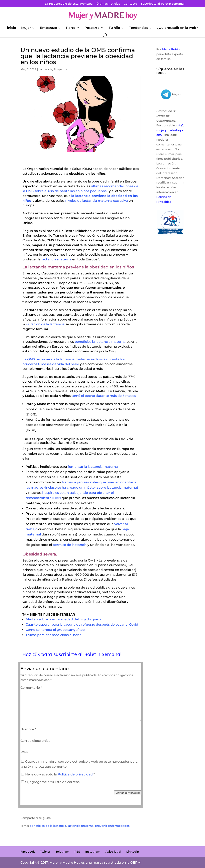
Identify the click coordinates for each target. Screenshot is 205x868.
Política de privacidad (76, 774)
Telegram (62, 852)
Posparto (92, 28)
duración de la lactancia (45, 324)
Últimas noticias (108, 4)
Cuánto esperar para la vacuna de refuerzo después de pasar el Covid (82, 625)
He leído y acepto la (58, 774)
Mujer (26, 28)
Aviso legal (113, 852)
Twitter (45, 852)
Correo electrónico (36, 741)
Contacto (130, 4)
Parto (71, 28)
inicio (12, 28)
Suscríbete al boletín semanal (163, 4)
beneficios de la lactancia (48, 826)
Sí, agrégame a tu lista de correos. (51, 782)
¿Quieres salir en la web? (177, 28)
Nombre (28, 729)
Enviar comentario (128, 793)
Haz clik (32, 654)
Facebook (28, 852)
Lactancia (45, 69)
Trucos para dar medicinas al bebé (54, 635)
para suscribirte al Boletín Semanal (82, 654)
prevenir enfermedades (112, 826)
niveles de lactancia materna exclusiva (96, 201)
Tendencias (139, 28)
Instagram (93, 852)
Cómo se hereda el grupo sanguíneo (55, 630)
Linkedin (133, 852)
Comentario (31, 688)
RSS (77, 852)
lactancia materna (56, 259)
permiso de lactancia (70, 545)
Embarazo (48, 28)
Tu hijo (114, 28)
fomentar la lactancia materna (93, 467)
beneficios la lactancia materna (100, 342)
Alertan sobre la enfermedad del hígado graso (63, 619)
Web (24, 752)
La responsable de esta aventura (69, 4)
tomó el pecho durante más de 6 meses (103, 396)
